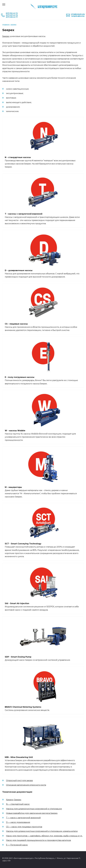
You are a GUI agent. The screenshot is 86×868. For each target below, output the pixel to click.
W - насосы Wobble (15, 431)
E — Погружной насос (17, 845)
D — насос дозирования (18, 822)
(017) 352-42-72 (12, 13)
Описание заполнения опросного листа (26, 785)
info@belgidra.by (78, 14)
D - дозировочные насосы (19, 270)
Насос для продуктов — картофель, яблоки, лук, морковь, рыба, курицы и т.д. (44, 836)
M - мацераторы (13, 487)
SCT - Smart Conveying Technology (23, 544)
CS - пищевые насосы (16, 324)
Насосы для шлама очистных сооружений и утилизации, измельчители (42, 831)
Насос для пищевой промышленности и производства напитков (38, 840)
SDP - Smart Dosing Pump (18, 657)
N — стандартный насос (18, 804)
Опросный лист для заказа (19, 781)
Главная (6, 25)
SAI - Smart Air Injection (17, 603)
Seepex (6, 36)
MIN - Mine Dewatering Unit (19, 757)
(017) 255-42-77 (12, 17)
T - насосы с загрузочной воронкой (24, 214)
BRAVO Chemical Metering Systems (23, 707)
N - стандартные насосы (18, 157)
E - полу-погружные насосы (20, 377)
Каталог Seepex (14, 800)
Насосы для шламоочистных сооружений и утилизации (34, 809)
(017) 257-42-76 (12, 15)
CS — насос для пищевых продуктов (24, 827)
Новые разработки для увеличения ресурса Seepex (32, 813)
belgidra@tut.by (78, 16)
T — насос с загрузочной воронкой (23, 818)
